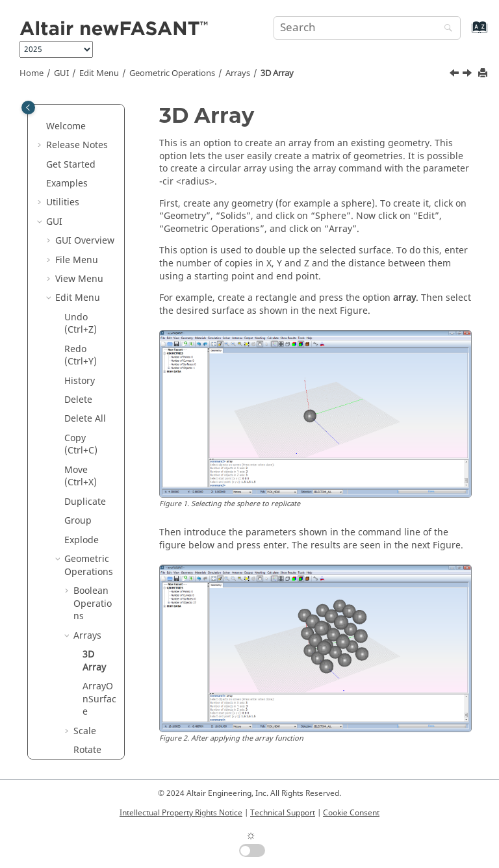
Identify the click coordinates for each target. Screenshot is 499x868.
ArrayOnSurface (99, 329)
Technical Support (283, 813)
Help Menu (79, 666)
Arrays (238, 73)
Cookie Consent (351, 813)
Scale (85, 361)
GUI (61, 73)
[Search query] (367, 28)
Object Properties (87, 590)
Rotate (87, 380)
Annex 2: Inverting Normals (75, 755)
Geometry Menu (76, 621)
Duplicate (85, 132)
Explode (82, 170)
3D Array (277, 73)
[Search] (445, 29)
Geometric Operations (172, 73)
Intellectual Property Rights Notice (181, 813)
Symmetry (93, 405)
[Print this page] (484, 74)
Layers (78, 564)
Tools (67, 647)
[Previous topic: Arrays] (455, 75)
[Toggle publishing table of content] (28, 108)
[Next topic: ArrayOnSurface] (468, 75)
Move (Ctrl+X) (81, 106)
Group (78, 150)
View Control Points (80, 500)
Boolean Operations (93, 233)
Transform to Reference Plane (93, 450)
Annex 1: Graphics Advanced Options (77, 704)
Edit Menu (99, 73)
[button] (59, 132)
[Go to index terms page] (466, 33)
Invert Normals (83, 539)
